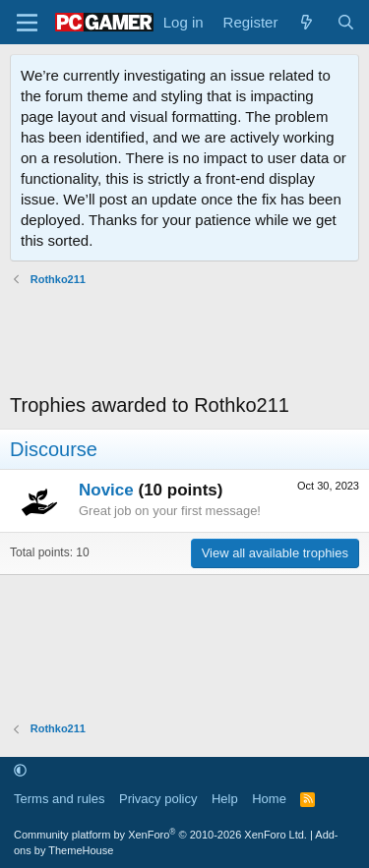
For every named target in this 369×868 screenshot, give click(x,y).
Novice (106, 490)
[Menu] (27, 23)
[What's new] (307, 22)
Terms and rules (59, 799)
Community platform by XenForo (160, 835)
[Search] (346, 22)
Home (269, 799)
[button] (20, 771)
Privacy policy (158, 799)
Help (225, 799)
